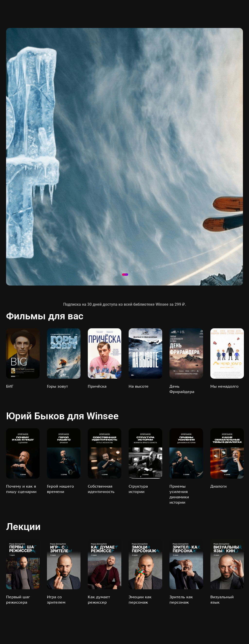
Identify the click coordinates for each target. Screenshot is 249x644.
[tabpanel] (124, 157)
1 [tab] (125, 275)
